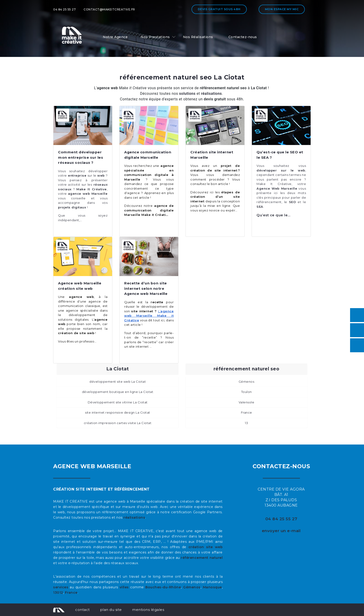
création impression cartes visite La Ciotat (118, 423)
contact (83, 610)
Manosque (212, 587)
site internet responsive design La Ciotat (118, 412)
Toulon (247, 392)
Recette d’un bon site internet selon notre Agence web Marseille (146, 288)
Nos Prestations (155, 37)
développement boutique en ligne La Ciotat (118, 392)
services (61, 587)
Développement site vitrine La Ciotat (118, 402)
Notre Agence (115, 37)
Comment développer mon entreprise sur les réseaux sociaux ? (81, 157)
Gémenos (247, 382)
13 (246, 423)
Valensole (247, 402)
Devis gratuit (219, 9)
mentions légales (148, 610)
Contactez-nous (243, 37)
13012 (58, 593)
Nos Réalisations (198, 37)
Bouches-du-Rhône (163, 587)
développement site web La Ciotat (118, 382)
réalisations (134, 517)
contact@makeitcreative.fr (109, 9)
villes (124, 587)
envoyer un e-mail (281, 531)
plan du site (111, 610)
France (247, 412)
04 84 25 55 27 (64, 9)
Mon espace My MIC (282, 9)
